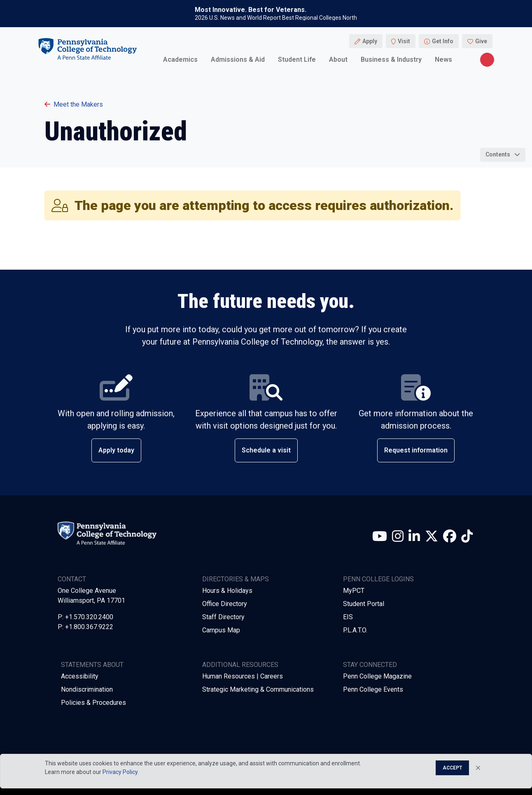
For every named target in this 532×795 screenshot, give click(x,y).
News (443, 59)
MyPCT (354, 591)
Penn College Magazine (377, 676)
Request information (416, 450)
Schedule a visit (266, 450)
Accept (452, 768)
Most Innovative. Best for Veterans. (251, 10)
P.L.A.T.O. (355, 630)
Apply (370, 41)
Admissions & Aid (238, 59)
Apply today (116, 450)
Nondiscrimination (87, 689)
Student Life (297, 59)
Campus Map (221, 630)
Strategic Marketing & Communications (258, 689)
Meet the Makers (74, 104)
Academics (180, 59)
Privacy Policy (120, 772)
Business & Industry (391, 59)
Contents (498, 154)
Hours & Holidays (227, 591)
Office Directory (225, 604)
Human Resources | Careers (243, 676)
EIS (348, 617)
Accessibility (80, 676)
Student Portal (364, 604)
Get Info (443, 41)
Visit (404, 41)
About (338, 59)
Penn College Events (373, 689)
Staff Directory (223, 617)
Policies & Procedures (93, 703)
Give (481, 41)
